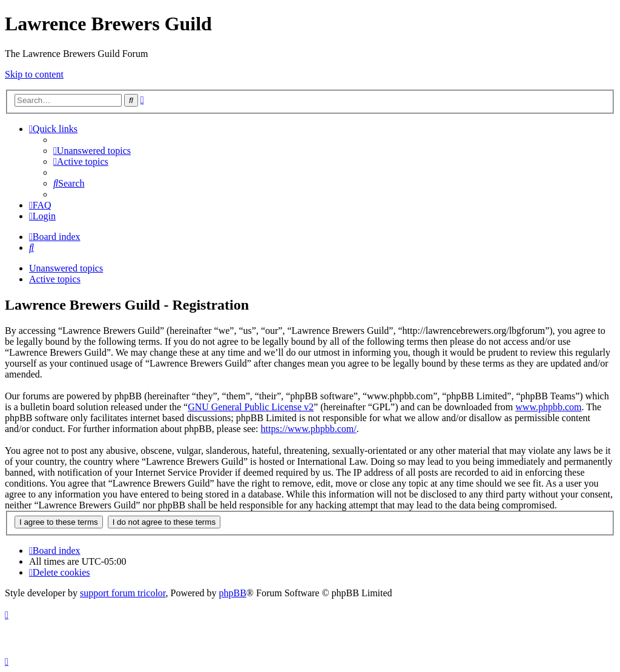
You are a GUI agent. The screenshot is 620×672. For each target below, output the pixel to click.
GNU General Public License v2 (251, 407)
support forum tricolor (123, 593)
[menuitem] (92, 151)
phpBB (233, 593)
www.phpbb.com (548, 407)
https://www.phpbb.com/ (309, 429)
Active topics (55, 279)
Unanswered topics (66, 268)
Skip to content (34, 74)
